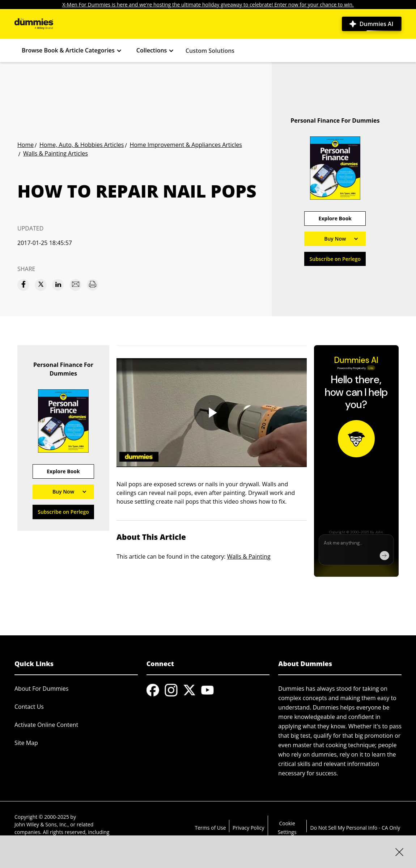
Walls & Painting (249, 556)
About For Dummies (41, 689)
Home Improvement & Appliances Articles (186, 145)
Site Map (26, 743)
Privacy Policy (248, 828)
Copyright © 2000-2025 (42, 817)
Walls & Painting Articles (56, 153)
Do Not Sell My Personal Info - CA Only (355, 828)
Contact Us (29, 707)
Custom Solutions (210, 51)
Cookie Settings (287, 828)
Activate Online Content (46, 725)
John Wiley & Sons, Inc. (41, 824)
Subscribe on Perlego (335, 259)
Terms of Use (210, 828)
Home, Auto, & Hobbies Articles (82, 145)
